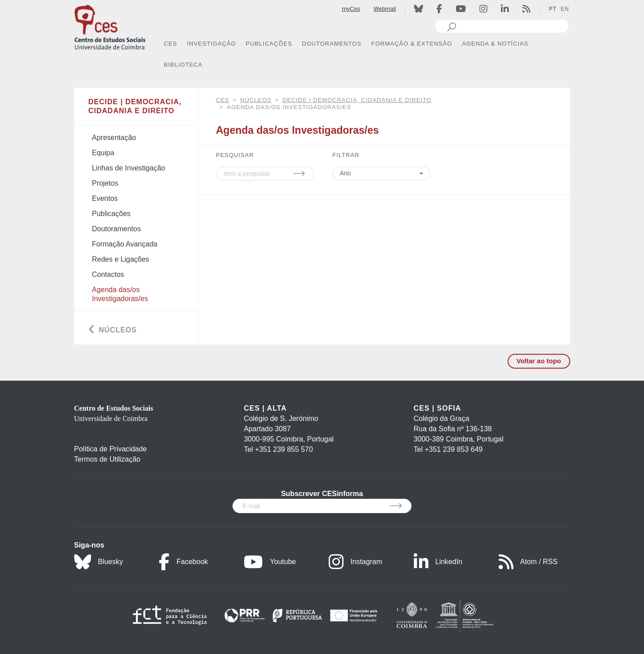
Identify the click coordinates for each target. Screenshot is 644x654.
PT (553, 9)
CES (223, 100)
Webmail (385, 9)
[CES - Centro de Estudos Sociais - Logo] (110, 26)
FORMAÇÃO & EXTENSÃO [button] (412, 44)
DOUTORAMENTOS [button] (332, 44)
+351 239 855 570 (284, 449)
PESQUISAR (235, 155)
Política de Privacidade (111, 449)
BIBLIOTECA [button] (183, 65)
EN (565, 9)
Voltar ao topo (539, 361)
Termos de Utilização (108, 459)
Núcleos (256, 100)
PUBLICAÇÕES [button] (269, 44)
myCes (351, 9)
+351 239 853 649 (454, 449)
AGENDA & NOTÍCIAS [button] (495, 44)
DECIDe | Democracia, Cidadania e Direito (357, 100)
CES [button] (170, 44)
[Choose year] (384, 174)
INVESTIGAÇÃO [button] (212, 44)
